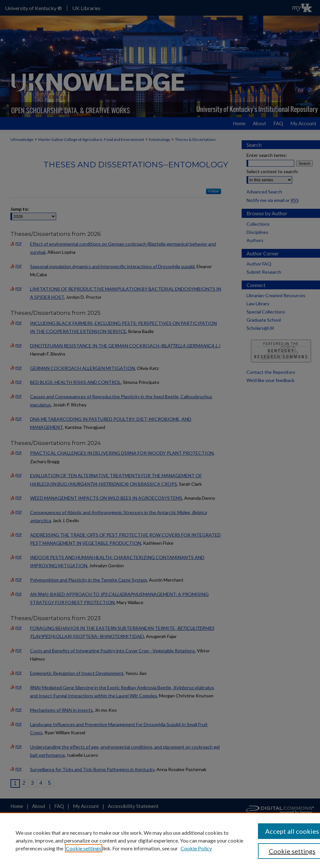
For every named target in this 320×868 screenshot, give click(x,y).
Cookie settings (84, 848)
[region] (160, 840)
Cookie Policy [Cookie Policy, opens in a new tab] (196, 848)
